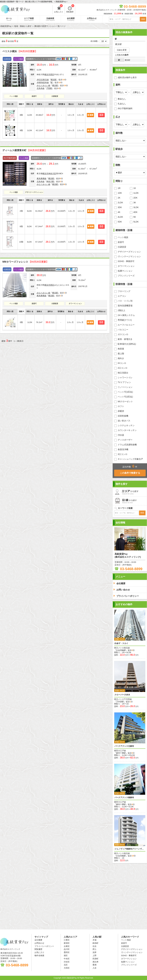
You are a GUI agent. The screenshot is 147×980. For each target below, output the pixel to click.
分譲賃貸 (55, 96)
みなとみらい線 (43, 85)
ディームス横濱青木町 (25, 150)
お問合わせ (92, 19)
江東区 (67, 940)
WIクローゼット (125, 401)
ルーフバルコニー (126, 325)
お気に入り (59, 9)
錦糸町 (95, 943)
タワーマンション (75, 303)
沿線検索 (50, 19)
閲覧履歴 (70, 9)
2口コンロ (123, 368)
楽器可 (34, 96)
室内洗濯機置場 (125, 306)
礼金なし (122, 104)
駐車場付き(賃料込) (127, 344)
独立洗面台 (123, 373)
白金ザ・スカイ (121, 643)
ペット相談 (14, 96)
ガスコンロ (123, 334)
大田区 (67, 968)
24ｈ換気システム (126, 315)
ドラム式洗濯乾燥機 (127, 445)
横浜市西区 (49, 75)
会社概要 (71, 19)
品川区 (67, 949)
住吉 (94, 946)
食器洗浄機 (123, 449)
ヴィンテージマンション (129, 256)
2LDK (120, 203)
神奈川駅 (50, 181)
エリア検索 (29, 19)
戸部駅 (49, 88)
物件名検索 (39, 956)
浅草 (94, 952)
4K (119, 212)
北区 (66, 965)
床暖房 (121, 411)
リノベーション (125, 387)
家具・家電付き (125, 339)
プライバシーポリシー (44, 946)
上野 (94, 956)
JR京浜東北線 (43, 80)
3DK (120, 207)
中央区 (67, 959)
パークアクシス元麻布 (124, 746)
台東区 (67, 946)
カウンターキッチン (127, 430)
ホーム (9, 19)
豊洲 (94, 965)
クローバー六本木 (122, 695)
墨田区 (67, 952)
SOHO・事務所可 (126, 261)
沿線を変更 (122, 50)
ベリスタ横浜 (20, 51)
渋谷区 (67, 962)
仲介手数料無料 (125, 108)
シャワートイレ (125, 377)
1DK (120, 193)
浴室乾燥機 (123, 416)
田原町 (95, 959)
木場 (94, 940)
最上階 (121, 354)
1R (119, 188)
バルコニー (123, 330)
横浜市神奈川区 (49, 174)
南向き (121, 358)
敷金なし (122, 99)
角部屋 (121, 349)
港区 (66, 956)
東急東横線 (41, 178)
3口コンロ (123, 454)
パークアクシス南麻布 (124, 797)
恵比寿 (95, 962)
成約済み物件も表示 (127, 77)
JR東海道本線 (43, 82)
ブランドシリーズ (126, 276)
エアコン (122, 296)
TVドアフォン (124, 382)
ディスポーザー (125, 440)
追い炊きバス (124, 421)
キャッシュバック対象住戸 (130, 459)
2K (119, 198)
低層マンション (125, 271)
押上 (94, 949)
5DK (120, 222)
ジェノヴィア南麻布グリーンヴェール (130, 849)
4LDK (120, 217)
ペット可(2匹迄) (125, 397)
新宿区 (67, 943)
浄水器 (121, 435)
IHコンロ (122, 363)
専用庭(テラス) (125, 320)
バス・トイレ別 (125, 301)
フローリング (124, 291)
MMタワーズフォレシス (25, 262)
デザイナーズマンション (34, 192)
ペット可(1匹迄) (125, 392)
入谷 (94, 968)
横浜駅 (54, 80)
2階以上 (121, 310)
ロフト (121, 406)
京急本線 (40, 88)
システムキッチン (126, 425)
